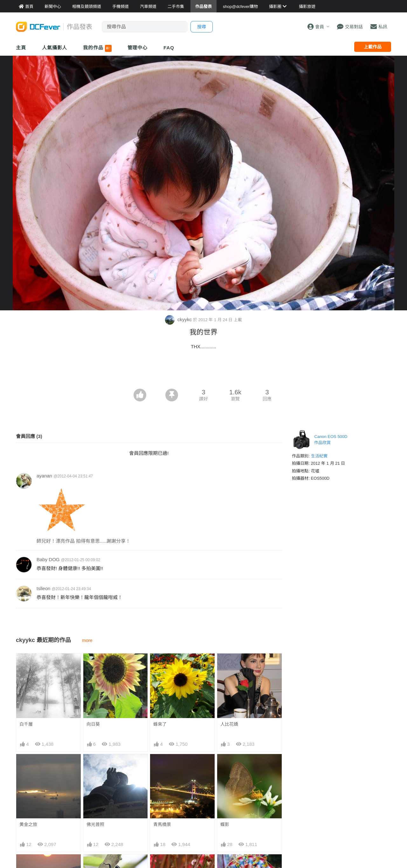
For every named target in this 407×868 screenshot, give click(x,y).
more (87, 640)
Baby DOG (48, 559)
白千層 (26, 724)
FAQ (169, 48)
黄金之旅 (28, 824)
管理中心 (138, 48)
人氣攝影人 (55, 48)
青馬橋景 (162, 824)
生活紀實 (319, 456)
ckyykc (179, 319)
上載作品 (373, 47)
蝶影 (225, 824)
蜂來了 (160, 724)
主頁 (21, 48)
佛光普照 (95, 824)
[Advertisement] (203, 371)
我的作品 (97, 48)
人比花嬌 (229, 724)
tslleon (43, 588)
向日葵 (93, 724)
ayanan (44, 476)
